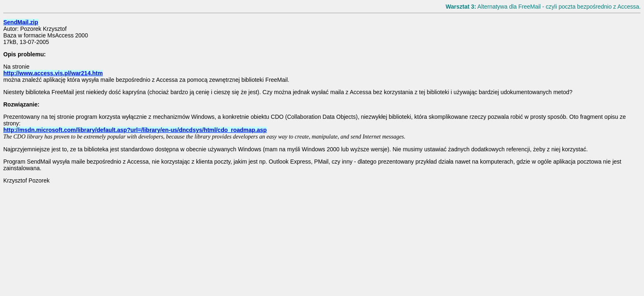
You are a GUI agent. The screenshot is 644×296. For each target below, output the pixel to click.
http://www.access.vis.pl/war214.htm (53, 73)
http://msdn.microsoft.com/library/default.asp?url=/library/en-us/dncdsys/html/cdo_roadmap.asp (135, 130)
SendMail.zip (21, 22)
